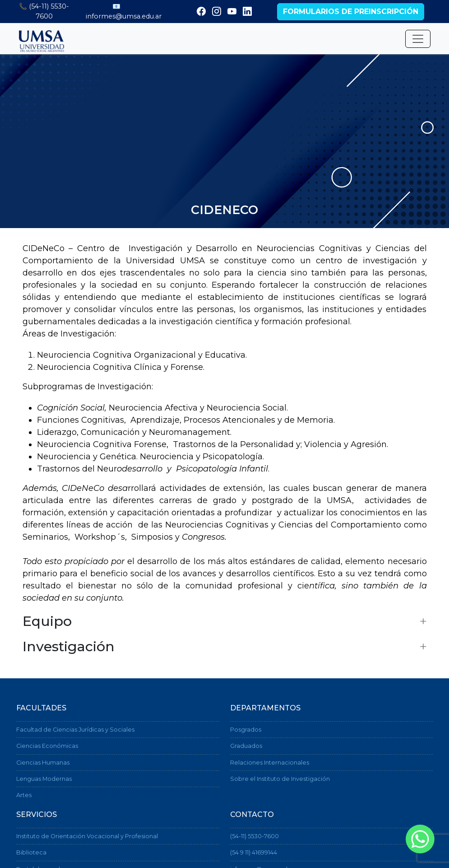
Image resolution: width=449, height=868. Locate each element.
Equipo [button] (47, 621)
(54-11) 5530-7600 (255, 836)
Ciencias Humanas (43, 763)
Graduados (246, 746)
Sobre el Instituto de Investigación (280, 779)
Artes (24, 795)
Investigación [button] (69, 647)
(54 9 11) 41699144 (254, 852)
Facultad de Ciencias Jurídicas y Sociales (75, 730)
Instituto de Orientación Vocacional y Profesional (87, 836)
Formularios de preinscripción (351, 12)
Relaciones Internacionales (270, 763)
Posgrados (246, 730)
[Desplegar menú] (418, 39)
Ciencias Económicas (47, 746)
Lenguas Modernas (44, 779)
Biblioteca (31, 852)
